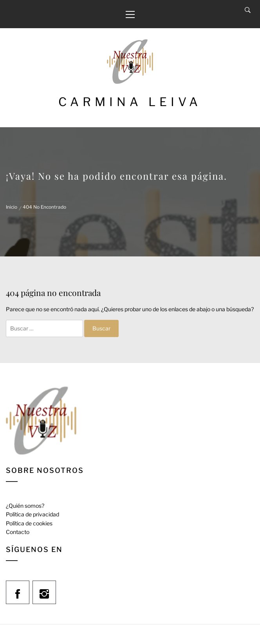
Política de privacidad (32, 514)
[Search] (248, 10)
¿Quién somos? (25, 506)
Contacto (18, 532)
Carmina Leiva (130, 102)
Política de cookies (29, 523)
